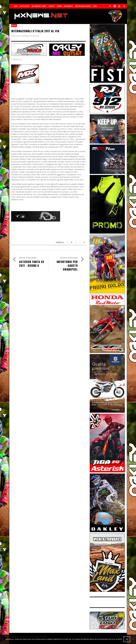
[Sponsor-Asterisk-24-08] (107, 443)
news (14, 26)
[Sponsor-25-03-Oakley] (107, 503)
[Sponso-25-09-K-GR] (107, 383)
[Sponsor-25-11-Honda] (107, 323)
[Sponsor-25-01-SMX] (107, 129)
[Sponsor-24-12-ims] (107, 204)
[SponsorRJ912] (107, 98)
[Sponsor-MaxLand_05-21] (107, 562)
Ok (127, 639)
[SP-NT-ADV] (107, 620)
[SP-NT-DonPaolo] (29, 49)
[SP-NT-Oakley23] (67, 49)
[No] (133, 639)
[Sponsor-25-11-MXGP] (107, 159)
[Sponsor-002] (107, 264)
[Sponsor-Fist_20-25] (107, 53)
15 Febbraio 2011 (16, 59)
